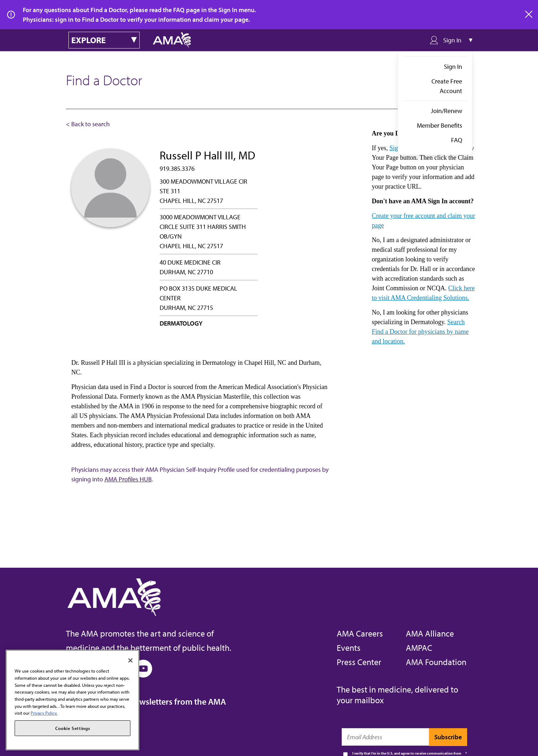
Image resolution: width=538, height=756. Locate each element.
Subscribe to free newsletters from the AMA (146, 701)
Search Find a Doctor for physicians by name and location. (420, 332)
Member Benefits (439, 125)
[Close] (130, 660)
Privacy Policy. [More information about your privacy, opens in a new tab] (44, 713)
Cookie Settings (73, 728)
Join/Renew (446, 111)
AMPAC (419, 648)
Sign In (453, 67)
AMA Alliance (430, 633)
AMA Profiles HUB (128, 479)
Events (349, 648)
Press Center (359, 662)
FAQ (457, 140)
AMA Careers (360, 633)
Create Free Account (447, 86)
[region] (73, 700)
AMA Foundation (436, 662)
